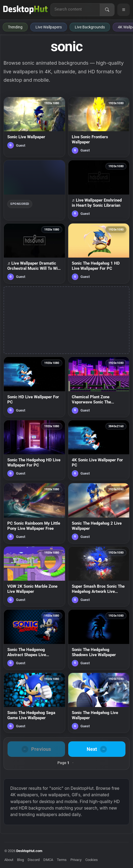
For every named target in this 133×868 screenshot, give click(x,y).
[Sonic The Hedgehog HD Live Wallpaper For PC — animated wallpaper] (34, 450)
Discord (34, 860)
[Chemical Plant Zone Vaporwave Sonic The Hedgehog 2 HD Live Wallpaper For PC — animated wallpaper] (99, 387)
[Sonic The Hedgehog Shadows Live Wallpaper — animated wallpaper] (99, 640)
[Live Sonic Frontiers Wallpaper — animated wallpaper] (99, 127)
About (9, 860)
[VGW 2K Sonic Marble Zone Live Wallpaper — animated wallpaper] (34, 577)
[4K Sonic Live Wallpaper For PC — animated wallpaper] (99, 450)
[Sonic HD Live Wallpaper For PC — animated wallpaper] (34, 387)
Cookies (92, 860)
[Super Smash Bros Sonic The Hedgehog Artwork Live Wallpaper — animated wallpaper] (99, 577)
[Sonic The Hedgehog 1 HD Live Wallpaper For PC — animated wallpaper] (99, 254)
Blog (20, 860)
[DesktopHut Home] (25, 10)
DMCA (48, 860)
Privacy (76, 860)
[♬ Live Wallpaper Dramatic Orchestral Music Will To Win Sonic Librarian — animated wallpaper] (34, 254)
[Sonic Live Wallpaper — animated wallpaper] (34, 127)
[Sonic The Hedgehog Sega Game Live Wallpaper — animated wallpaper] (34, 703)
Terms (62, 860)
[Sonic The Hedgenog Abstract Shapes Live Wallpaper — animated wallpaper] (34, 640)
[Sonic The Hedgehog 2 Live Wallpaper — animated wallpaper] (99, 513)
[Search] (107, 10)
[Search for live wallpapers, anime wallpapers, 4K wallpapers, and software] (75, 9)
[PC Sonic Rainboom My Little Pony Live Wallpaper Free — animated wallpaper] (34, 513)
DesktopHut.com (29, 851)
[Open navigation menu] (124, 10)
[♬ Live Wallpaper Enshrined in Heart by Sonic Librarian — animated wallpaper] (99, 190)
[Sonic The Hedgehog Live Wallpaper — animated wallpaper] (99, 703)
